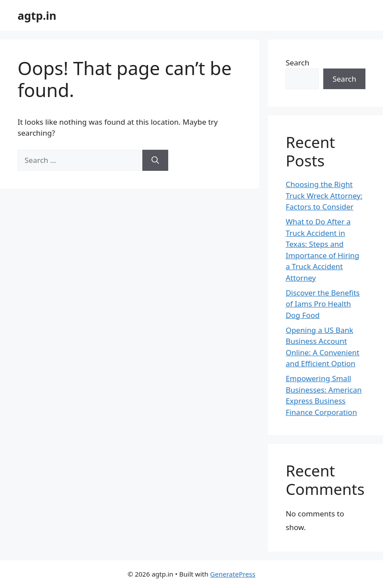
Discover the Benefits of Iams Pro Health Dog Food (323, 304)
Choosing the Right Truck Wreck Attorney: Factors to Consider (324, 195)
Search (297, 63)
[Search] (155, 160)
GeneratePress (233, 574)
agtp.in (37, 15)
